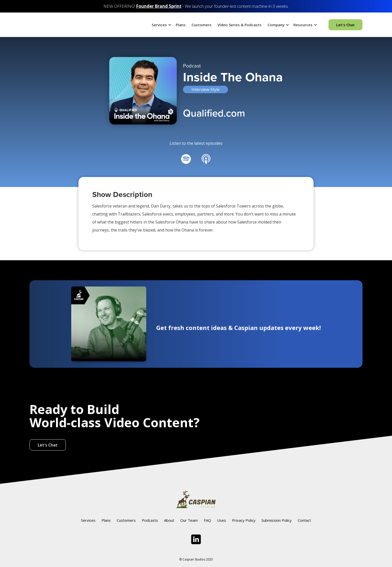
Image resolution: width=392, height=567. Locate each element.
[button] (161, 25)
